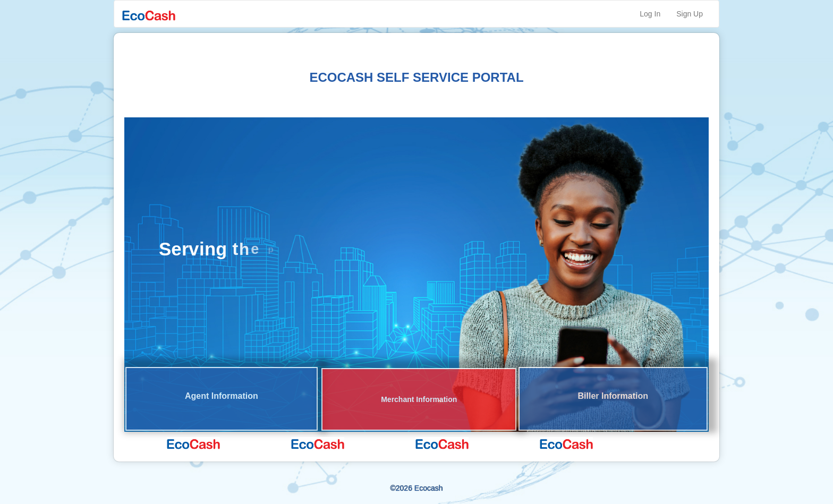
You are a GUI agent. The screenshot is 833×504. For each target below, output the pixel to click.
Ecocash (429, 488)
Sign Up (690, 14)
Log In (650, 14)
